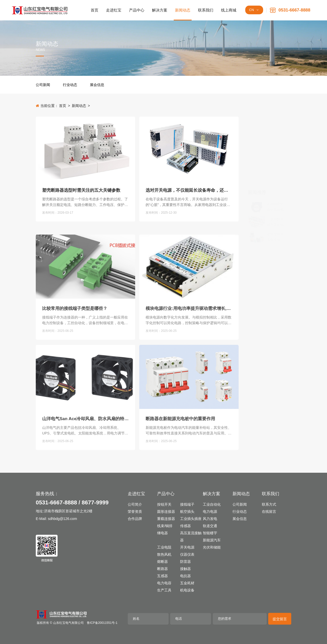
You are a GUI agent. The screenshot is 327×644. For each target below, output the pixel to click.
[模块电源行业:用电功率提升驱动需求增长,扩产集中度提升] (189, 321)
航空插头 (187, 512)
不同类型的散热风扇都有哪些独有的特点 (275, 142)
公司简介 (135, 504)
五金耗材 (187, 583)
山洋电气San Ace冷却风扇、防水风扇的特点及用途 (85, 473)
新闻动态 (79, 106)
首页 (63, 106)
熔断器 (162, 562)
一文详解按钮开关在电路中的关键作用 (275, 157)
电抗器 (185, 576)
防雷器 (185, 562)
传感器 (185, 526)
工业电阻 (164, 547)
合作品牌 (135, 519)
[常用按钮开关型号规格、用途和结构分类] (256, 172)
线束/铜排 (165, 526)
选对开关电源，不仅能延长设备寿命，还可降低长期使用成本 (189, 193)
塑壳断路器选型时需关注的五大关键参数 (81, 193)
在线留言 (269, 512)
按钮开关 (164, 504)
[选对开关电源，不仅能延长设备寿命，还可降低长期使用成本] (189, 152)
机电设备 (187, 590)
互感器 (162, 576)
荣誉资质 (135, 512)
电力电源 (210, 512)
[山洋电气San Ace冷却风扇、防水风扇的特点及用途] (85, 431)
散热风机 (164, 554)
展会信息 (97, 85)
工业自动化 (212, 504)
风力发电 (210, 519)
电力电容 (164, 583)
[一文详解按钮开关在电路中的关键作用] (256, 157)
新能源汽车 (212, 540)
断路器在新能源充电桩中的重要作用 (180, 473)
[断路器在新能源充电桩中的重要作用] (189, 431)
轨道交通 (210, 526)
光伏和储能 (212, 547)
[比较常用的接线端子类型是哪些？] (85, 321)
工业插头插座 (191, 519)
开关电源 (187, 547)
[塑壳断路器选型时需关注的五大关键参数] (85, 152)
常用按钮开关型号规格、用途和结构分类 (275, 172)
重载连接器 (166, 519)
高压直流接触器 (191, 537)
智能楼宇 (210, 533)
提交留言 (280, 619)
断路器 (162, 569)
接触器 (185, 569)
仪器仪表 (187, 554)
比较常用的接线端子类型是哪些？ (75, 363)
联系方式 (269, 504)
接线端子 (187, 504)
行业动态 (70, 85)
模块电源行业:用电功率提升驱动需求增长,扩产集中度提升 (189, 363)
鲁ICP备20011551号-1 (102, 623)
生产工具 (164, 590)
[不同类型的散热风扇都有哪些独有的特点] (256, 142)
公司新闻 (43, 85)
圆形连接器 (166, 512)
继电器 (162, 533)
